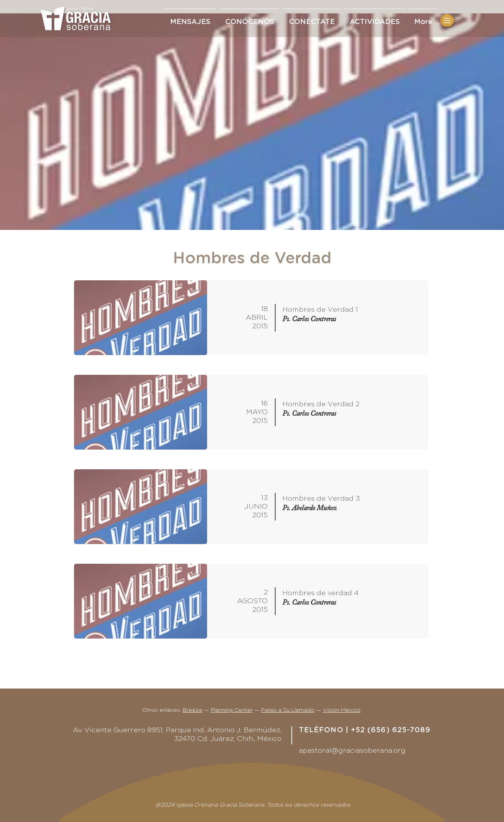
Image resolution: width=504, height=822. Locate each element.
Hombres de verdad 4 (321, 593)
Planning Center (232, 710)
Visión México (342, 710)
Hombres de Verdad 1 (320, 310)
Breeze (193, 710)
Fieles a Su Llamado (288, 710)
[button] (312, 19)
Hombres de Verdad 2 (321, 404)
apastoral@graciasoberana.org (352, 751)
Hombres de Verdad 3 (321, 499)
